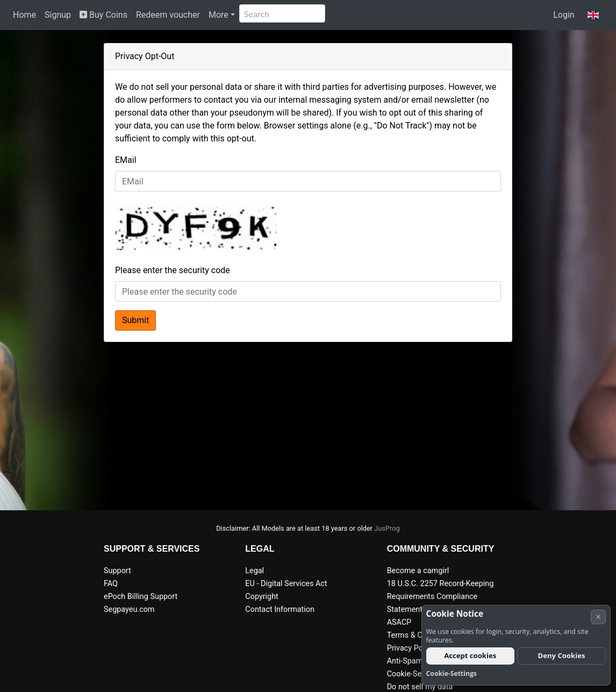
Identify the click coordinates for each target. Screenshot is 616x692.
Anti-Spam (405, 661)
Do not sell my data (420, 687)
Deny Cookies (562, 655)
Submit (135, 320)
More (219, 15)
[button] (593, 15)
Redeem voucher (168, 15)
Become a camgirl (418, 571)
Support (117, 571)
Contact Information (280, 609)
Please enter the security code (173, 270)
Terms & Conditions (421, 635)
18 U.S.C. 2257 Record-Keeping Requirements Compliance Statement (440, 597)
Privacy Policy (411, 648)
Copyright (262, 597)
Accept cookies (470, 655)
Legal (255, 571)
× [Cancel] (598, 616)
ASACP (399, 622)
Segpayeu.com (129, 609)
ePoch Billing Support (141, 597)
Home (24, 15)
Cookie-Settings (414, 674)
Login (564, 15)
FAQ (111, 584)
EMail (126, 160)
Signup (58, 15)
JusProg (387, 528)
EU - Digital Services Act (286, 584)
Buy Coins (103, 15)
